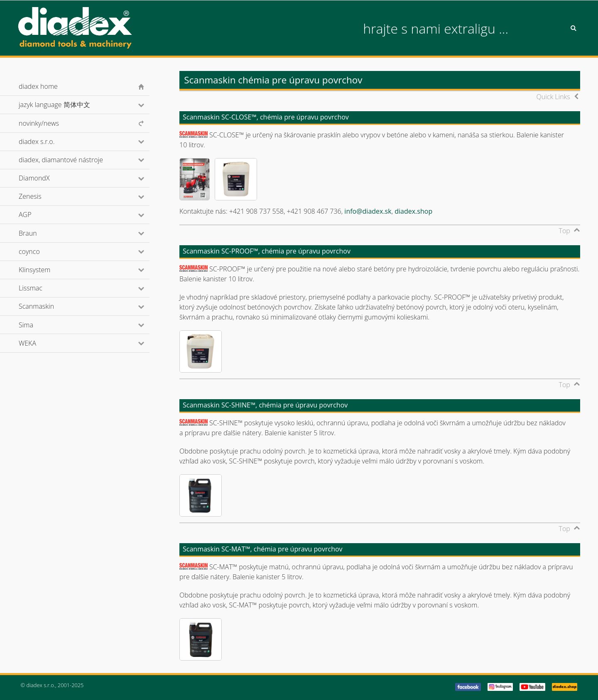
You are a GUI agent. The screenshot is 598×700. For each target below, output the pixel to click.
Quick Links (553, 97)
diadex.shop (413, 211)
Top (565, 231)
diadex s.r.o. (48, 141)
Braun (39, 233)
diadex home (38, 86)
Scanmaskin (48, 306)
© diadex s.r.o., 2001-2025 (52, 685)
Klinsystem (46, 270)
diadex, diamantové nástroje (72, 160)
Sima (37, 325)
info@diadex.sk (368, 211)
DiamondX (45, 178)
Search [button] (573, 28)
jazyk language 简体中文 (65, 105)
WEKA (39, 343)
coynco (40, 251)
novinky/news (39, 123)
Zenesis (41, 196)
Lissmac (42, 288)
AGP (36, 215)
